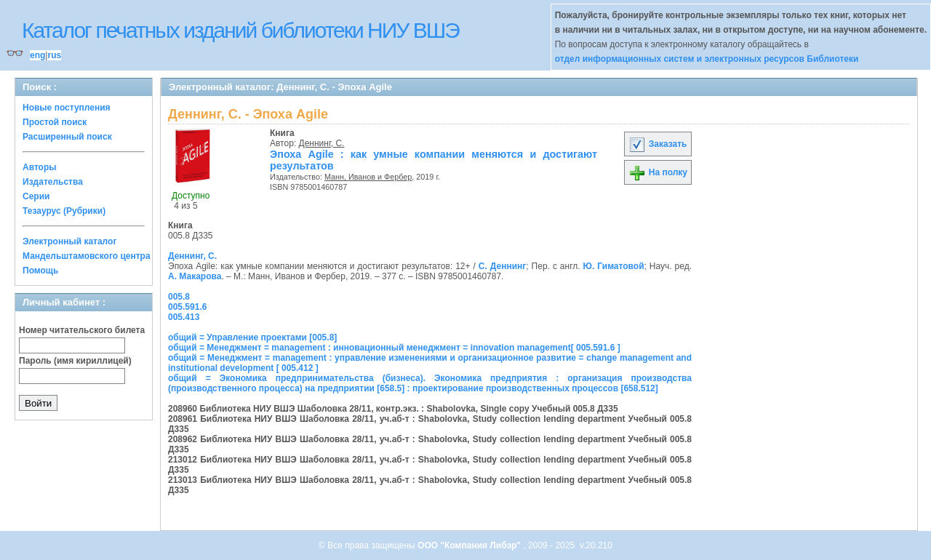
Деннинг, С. (322, 143)
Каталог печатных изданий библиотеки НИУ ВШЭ (240, 30)
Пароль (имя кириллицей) (75, 361)
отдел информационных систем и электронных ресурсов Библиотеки (707, 59)
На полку (658, 172)
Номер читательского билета (82, 330)
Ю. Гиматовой (614, 266)
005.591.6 (187, 307)
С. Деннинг (502, 266)
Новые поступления (67, 108)
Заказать (658, 144)
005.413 (184, 317)
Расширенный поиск (67, 137)
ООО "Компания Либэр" (470, 545)
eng (37, 55)
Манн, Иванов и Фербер (368, 177)
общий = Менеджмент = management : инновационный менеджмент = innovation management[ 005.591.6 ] (394, 348)
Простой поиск (55, 122)
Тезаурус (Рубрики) (64, 211)
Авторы (40, 167)
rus (54, 55)
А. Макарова (195, 276)
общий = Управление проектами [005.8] (252, 337)
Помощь (40, 271)
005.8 (179, 297)
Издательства (53, 182)
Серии (36, 196)
